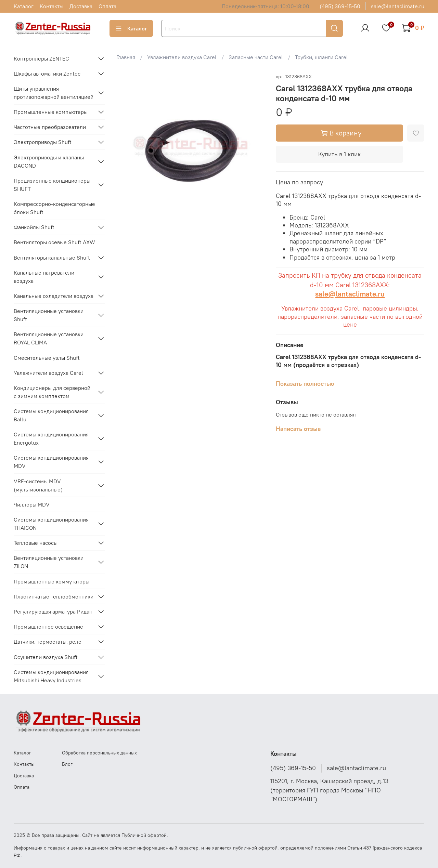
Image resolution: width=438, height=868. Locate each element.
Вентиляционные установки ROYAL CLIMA (49, 338)
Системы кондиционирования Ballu (51, 415)
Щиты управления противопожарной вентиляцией (54, 93)
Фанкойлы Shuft (34, 227)
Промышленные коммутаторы (51, 581)
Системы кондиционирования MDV (51, 462)
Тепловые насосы (36, 543)
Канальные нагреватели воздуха (44, 277)
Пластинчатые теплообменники (54, 596)
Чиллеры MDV (32, 504)
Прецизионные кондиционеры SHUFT (52, 185)
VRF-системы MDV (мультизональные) (38, 485)
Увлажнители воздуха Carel (182, 57)
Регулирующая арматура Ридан (53, 611)
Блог (67, 764)
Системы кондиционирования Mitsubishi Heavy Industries (51, 676)
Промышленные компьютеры (51, 112)
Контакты (51, 6)
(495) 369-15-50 (340, 6)
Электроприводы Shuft (43, 142)
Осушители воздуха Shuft (46, 657)
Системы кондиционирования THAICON (51, 524)
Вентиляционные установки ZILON (49, 562)
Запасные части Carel (256, 57)
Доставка (81, 6)
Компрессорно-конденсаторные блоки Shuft (54, 208)
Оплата (107, 6)
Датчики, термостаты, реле (48, 642)
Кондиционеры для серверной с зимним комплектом (52, 392)
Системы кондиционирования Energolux (51, 438)
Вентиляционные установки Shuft (49, 315)
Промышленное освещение (48, 627)
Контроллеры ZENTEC (41, 58)
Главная (126, 57)
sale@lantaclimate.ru (398, 6)
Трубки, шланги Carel (321, 57)
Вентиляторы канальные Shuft (52, 258)
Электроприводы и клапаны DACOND (49, 161)
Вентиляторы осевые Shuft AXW (54, 242)
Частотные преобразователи (50, 127)
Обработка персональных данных (99, 753)
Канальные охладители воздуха (54, 296)
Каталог (24, 6)
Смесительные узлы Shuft (47, 358)
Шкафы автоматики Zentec (47, 74)
